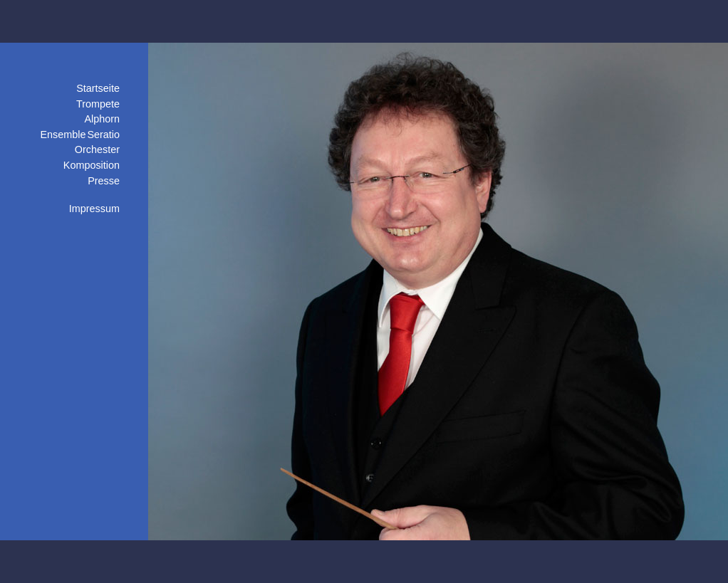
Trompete (98, 104)
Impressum (94, 209)
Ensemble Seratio (80, 135)
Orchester (97, 149)
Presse (104, 181)
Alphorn (102, 119)
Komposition (92, 165)
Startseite (98, 88)
